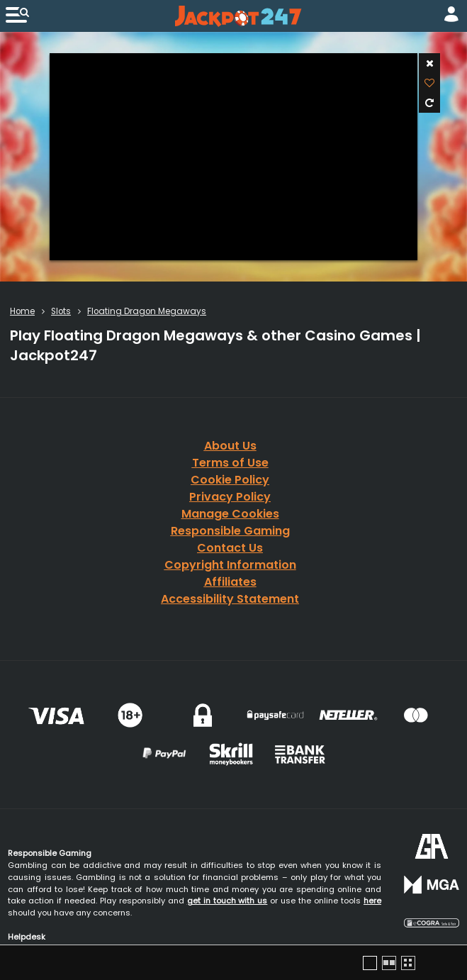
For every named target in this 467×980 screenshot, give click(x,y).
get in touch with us (227, 901)
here (372, 901)
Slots (61, 311)
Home (22, 311)
